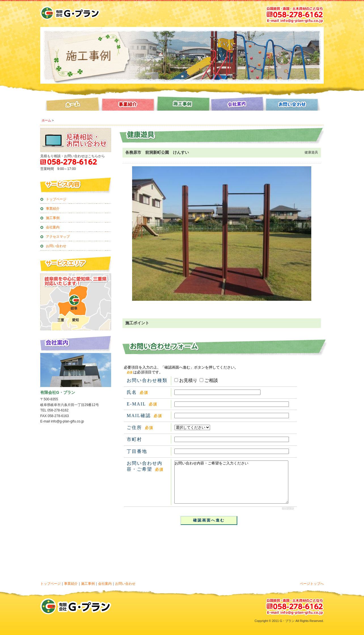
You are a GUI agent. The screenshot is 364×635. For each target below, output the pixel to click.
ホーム (71, 105)
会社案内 (238, 105)
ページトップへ (312, 584)
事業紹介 (126, 105)
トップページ (56, 199)
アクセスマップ (58, 237)
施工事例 (182, 105)
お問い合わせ (293, 105)
